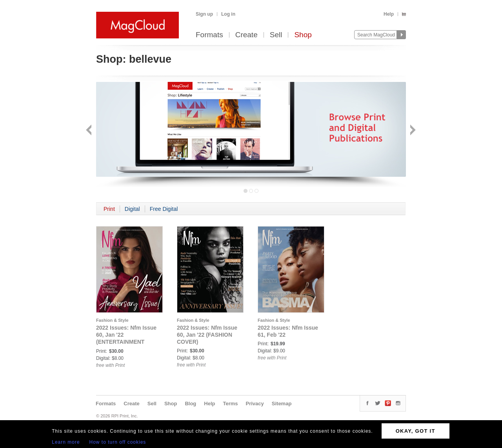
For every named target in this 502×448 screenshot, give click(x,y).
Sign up (204, 14)
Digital (132, 209)
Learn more (66, 442)
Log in (228, 14)
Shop (303, 35)
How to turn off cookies (118, 442)
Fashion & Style (112, 320)
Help (389, 14)
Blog (190, 404)
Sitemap (282, 404)
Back (90, 131)
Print (109, 209)
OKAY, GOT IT (416, 431)
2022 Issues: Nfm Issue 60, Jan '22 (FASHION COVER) (207, 335)
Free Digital (164, 209)
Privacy (255, 404)
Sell (276, 35)
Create (246, 35)
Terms (230, 404)
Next (412, 131)
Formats (209, 35)
